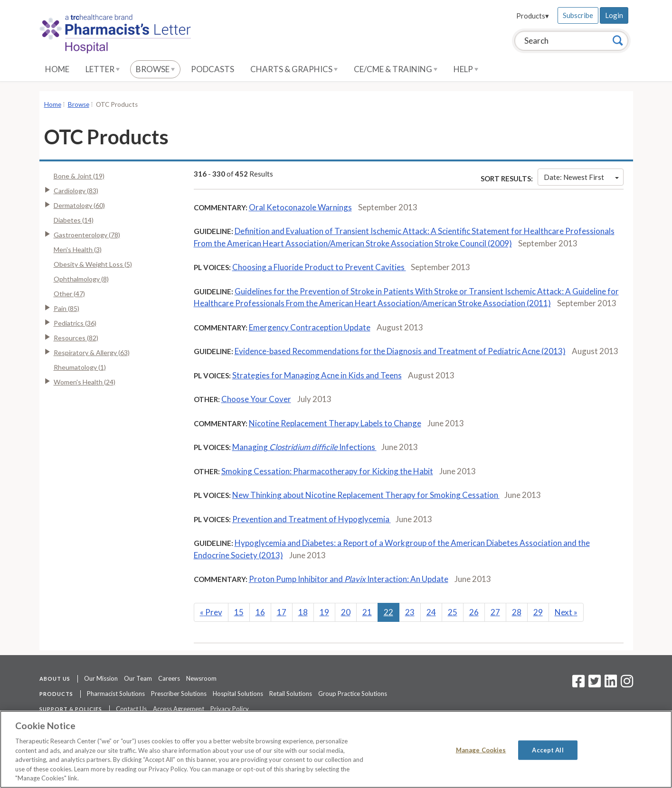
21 (367, 612)
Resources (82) (76, 338)
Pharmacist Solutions (116, 694)
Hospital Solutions (238, 694)
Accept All (548, 750)
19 (324, 612)
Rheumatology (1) (80, 367)
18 (303, 612)
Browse (155, 69)
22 (388, 612)
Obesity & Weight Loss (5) (93, 264)
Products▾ (533, 16)
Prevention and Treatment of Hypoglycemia (312, 519)
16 (260, 612)
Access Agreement (179, 709)
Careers (169, 678)
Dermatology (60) (79, 205)
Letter (103, 69)
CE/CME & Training (396, 69)
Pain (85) (66, 308)
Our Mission (101, 678)
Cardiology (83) (76, 191)
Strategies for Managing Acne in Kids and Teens (317, 375)
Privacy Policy (230, 709)
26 (474, 612)
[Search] (618, 40)
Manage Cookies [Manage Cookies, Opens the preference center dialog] (481, 750)
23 (410, 612)
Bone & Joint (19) (79, 176)
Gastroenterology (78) (87, 235)
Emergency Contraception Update (310, 327)
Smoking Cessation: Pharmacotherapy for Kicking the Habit (327, 471)
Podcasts (213, 69)
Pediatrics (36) (75, 323)
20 (346, 612)
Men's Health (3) (78, 249)
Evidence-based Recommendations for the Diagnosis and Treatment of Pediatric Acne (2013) (400, 351)
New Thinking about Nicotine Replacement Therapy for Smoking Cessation (366, 495)
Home (57, 69)
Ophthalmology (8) (81, 279)
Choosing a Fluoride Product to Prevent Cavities (319, 267)
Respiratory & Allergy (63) (92, 352)
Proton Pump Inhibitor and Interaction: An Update (349, 579)
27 (495, 612)
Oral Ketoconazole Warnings (300, 207)
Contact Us (131, 709)
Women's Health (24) (85, 382)
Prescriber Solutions (179, 694)
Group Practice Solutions (353, 694)
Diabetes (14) (74, 220)
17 (282, 612)
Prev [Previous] (211, 612)
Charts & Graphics (294, 69)
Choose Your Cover (256, 399)
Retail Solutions (291, 694)
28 (517, 612)
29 (538, 612)
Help (466, 69)
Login (614, 15)
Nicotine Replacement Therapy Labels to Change (335, 423)
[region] (336, 749)
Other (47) (69, 294)
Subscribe (578, 15)
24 (431, 612)
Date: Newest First (581, 177)
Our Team (138, 678)
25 (453, 612)
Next (566, 612)
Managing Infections (304, 447)
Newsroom (201, 678)
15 (239, 612)
